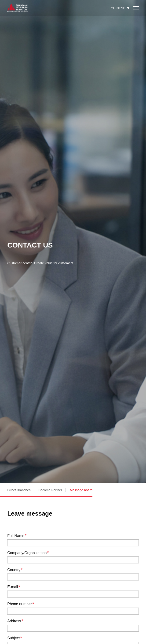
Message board (81, 490)
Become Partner (50, 490)
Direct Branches (19, 490)
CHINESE (118, 8)
